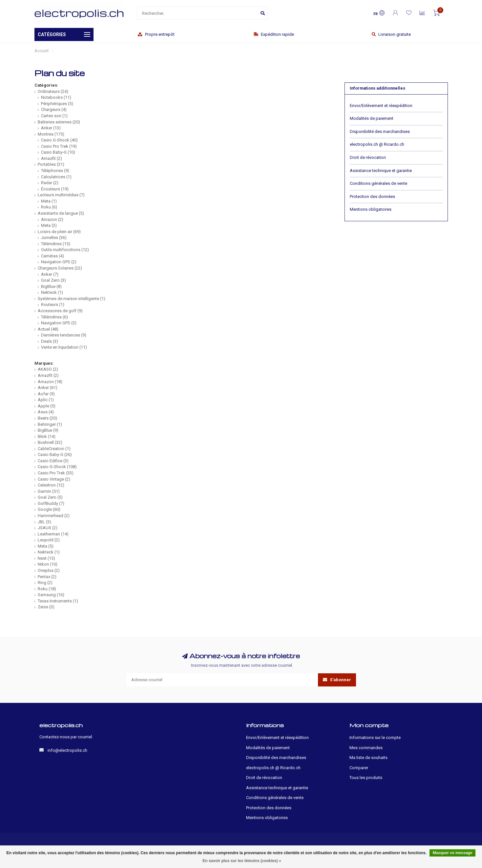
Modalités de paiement (372, 118)
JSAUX (48, 528)
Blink (47, 436)
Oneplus (49, 570)
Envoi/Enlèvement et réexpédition (381, 106)
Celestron (51, 485)
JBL (44, 522)
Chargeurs (54, 109)
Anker (51, 128)
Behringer (50, 424)
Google (49, 509)
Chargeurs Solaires (60, 268)
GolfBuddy (51, 503)
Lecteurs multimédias (61, 195)
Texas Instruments (58, 601)
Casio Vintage (54, 479)
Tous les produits (366, 778)
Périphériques (57, 104)
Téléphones (55, 171)
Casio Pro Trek (59, 146)
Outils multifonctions (65, 250)
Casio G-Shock (59, 140)
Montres (51, 134)
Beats (47, 418)
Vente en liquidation (64, 347)
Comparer (359, 768)
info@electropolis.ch (67, 750)
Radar (50, 183)
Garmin (49, 491)
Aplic (46, 400)
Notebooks (56, 97)
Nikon (48, 564)
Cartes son (54, 116)
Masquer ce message (453, 853)
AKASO (48, 369)
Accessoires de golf (60, 311)
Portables (51, 164)
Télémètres (56, 244)
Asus (46, 412)
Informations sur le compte (375, 738)
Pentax (47, 577)
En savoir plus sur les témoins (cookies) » (242, 861)
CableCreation (54, 449)
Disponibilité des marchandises (380, 131)
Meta (49, 201)
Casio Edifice (53, 461)
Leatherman (53, 534)
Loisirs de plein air (59, 232)
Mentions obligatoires (371, 209)
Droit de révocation (368, 157)
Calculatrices (56, 177)
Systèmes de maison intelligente (72, 299)
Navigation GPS (59, 262)
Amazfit (52, 158)
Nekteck (52, 292)
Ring (45, 583)
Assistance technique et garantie (381, 171)
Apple (47, 406)
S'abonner (337, 680)
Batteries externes (59, 122)
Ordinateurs (53, 91)
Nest (46, 558)
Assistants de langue (61, 213)
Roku (49, 207)
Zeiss (46, 607)
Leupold (49, 540)
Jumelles (54, 238)
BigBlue (51, 286)
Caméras (52, 256)
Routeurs (53, 304)
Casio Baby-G (58, 152)
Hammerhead (54, 516)
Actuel (48, 329)
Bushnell (50, 442)
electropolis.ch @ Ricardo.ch (377, 144)
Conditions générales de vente (378, 183)
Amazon (52, 219)
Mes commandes (366, 748)
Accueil (42, 51)
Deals (50, 341)
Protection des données (372, 196)
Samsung (51, 595)
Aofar (46, 394)
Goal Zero (53, 280)
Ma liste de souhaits (368, 758)
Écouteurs (55, 189)
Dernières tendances (64, 335)
